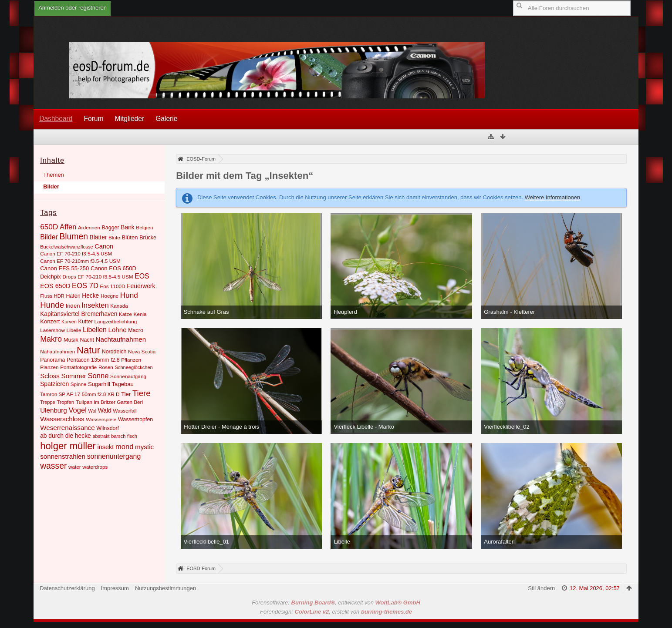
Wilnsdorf (108, 428)
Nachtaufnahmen (121, 339)
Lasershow (52, 330)
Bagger (111, 228)
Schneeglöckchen (134, 367)
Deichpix (51, 277)
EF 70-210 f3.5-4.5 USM (105, 277)
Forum (93, 119)
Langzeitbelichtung (115, 321)
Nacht (87, 340)
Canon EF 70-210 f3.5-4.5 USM (76, 254)
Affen (68, 227)
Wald (105, 410)
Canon (104, 246)
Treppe (48, 402)
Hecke (90, 296)
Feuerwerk (141, 286)
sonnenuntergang (114, 456)
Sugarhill (99, 384)
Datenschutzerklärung (67, 588)
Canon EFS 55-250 (64, 268)
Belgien (144, 227)
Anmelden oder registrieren (73, 8)
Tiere (142, 393)
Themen (54, 175)
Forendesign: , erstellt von (336, 612)
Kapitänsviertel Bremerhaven (79, 314)
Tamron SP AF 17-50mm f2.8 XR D (80, 394)
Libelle (74, 330)
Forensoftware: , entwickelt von (336, 603)
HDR (59, 296)
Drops (69, 277)
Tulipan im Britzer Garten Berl (109, 402)
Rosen (106, 367)
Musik (71, 340)
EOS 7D (85, 286)
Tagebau (123, 384)
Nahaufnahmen (57, 351)
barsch (118, 436)
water (75, 467)
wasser (53, 466)
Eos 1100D (113, 286)
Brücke (148, 238)
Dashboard (56, 119)
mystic (144, 447)
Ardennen (89, 227)
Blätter (98, 237)
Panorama (52, 360)
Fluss (46, 296)
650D (49, 227)
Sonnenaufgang (128, 376)
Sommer (74, 376)
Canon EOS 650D (113, 268)
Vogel (77, 410)
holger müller (68, 446)
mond (124, 447)
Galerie (166, 119)
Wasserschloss (62, 419)
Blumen (74, 237)
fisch (132, 436)
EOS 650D (55, 286)
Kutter (86, 322)
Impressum (115, 588)
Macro (136, 330)
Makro (51, 339)
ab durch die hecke (66, 436)
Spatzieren (54, 384)
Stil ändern (541, 588)
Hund (129, 295)
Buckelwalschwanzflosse (67, 247)
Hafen (73, 296)
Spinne (79, 384)
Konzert (50, 321)
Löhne (117, 330)
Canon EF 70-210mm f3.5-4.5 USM (80, 261)
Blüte (114, 237)
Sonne (98, 376)
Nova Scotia (142, 351)
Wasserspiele (101, 419)
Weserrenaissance (68, 428)
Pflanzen (131, 360)
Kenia (140, 314)
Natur (88, 350)
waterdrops (95, 467)
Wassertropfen (135, 420)
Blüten (130, 237)
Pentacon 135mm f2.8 (93, 360)
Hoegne (110, 296)
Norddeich (114, 352)
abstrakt (101, 436)
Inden (73, 306)
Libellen (95, 330)
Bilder (51, 186)
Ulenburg (54, 410)
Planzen (49, 367)
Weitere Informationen (553, 197)
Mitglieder (130, 119)
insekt (106, 447)
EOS (142, 276)
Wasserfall (125, 411)
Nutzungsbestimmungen (165, 588)
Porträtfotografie (78, 367)
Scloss (50, 376)
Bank (127, 227)
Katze (125, 314)
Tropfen (65, 402)
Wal (93, 411)
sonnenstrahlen (63, 456)
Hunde (52, 305)
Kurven (69, 322)
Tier (126, 394)
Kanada (119, 306)
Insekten (95, 305)
